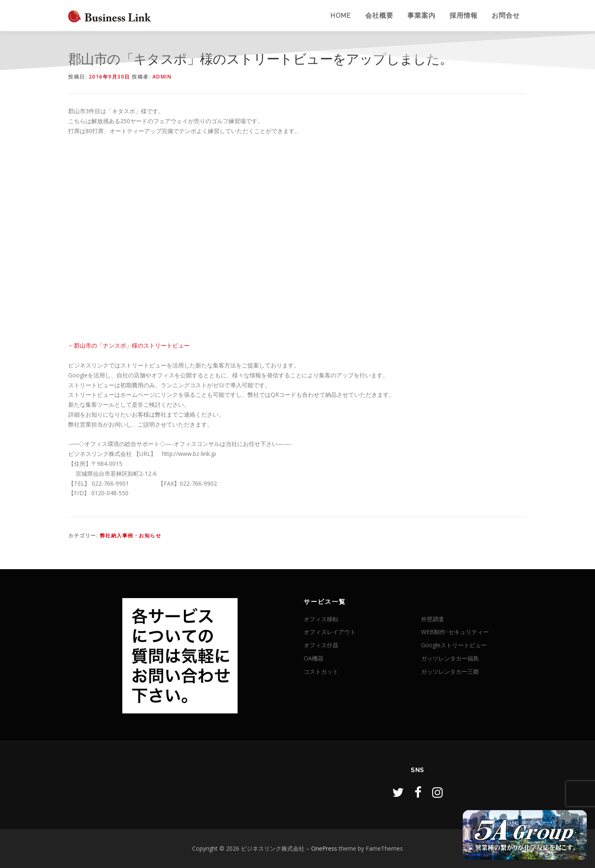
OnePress (324, 848)
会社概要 (379, 15)
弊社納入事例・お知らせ (131, 535)
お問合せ (506, 15)
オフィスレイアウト (330, 632)
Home (341, 15)
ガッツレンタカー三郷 (450, 671)
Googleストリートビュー (454, 645)
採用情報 (464, 15)
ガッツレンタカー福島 (450, 658)
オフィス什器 (321, 645)
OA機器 (314, 658)
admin (162, 77)
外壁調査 (433, 619)
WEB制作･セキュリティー (455, 632)
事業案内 (421, 15)
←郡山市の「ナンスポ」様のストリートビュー (129, 345)
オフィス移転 (321, 619)
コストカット (321, 671)
